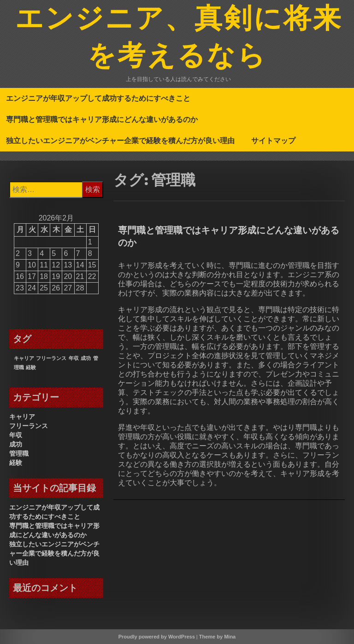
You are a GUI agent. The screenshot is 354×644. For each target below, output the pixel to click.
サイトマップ (273, 140)
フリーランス (29, 426)
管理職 (19, 453)
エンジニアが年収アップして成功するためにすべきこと (98, 98)
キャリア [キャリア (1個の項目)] (24, 358)
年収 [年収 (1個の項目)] (74, 358)
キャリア (22, 417)
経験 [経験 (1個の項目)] (31, 367)
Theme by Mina (217, 637)
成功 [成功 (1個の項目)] (86, 358)
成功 (16, 444)
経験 (16, 463)
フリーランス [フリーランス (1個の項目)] (51, 358)
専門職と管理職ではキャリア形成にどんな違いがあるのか (102, 119)
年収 (16, 435)
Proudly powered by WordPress (157, 637)
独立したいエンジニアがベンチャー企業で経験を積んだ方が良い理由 (120, 140)
